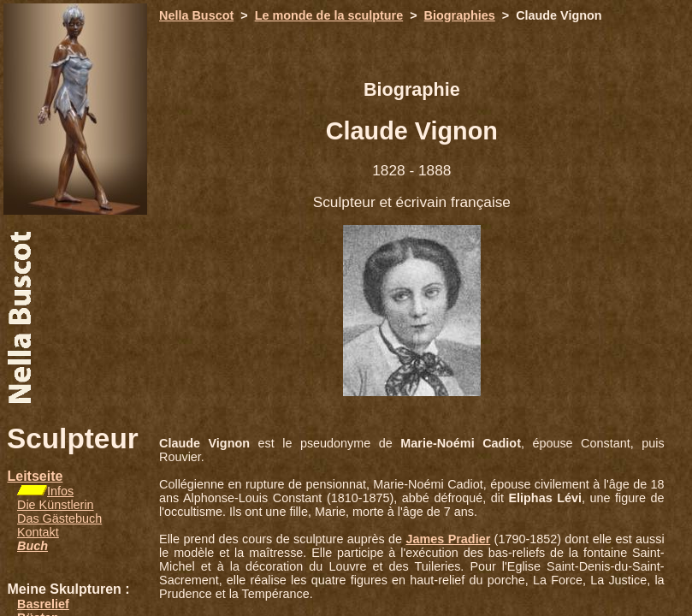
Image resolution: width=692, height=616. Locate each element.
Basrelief (43, 604)
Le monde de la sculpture (329, 15)
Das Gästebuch (59, 518)
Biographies (460, 15)
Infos (60, 491)
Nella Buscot (196, 15)
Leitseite (35, 476)
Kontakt (38, 532)
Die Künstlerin (56, 505)
